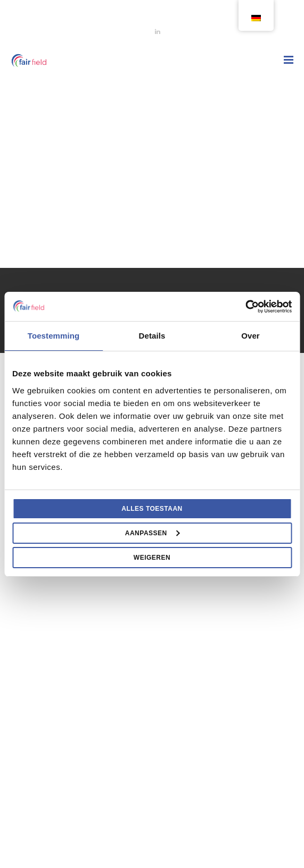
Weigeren (152, 558)
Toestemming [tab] (54, 336)
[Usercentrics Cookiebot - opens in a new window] (245, 307)
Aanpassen (153, 533)
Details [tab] (152, 336)
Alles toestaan (152, 509)
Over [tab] (250, 336)
